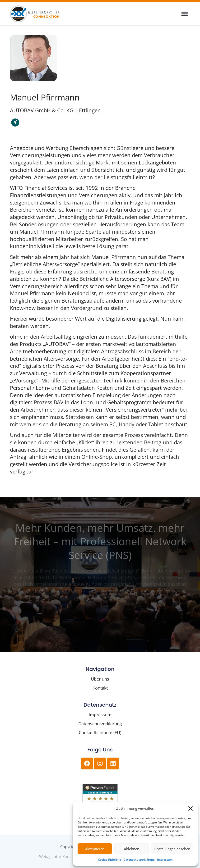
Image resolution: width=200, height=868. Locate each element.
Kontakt (100, 688)
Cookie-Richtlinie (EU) (100, 732)
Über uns (100, 679)
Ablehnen (132, 849)
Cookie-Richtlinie (109, 860)
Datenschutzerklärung (139, 860)
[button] (191, 809)
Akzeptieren (95, 849)
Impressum (165, 860)
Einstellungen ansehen (172, 849)
